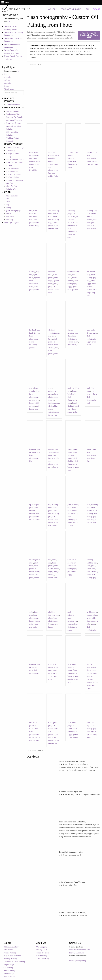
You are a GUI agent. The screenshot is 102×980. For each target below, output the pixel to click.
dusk (75, 234)
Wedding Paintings (10, 959)
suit (38, 406)
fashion (32, 513)
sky (74, 211)
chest (89, 461)
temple (56, 458)
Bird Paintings (9, 974)
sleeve (51, 164)
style (31, 624)
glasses (89, 152)
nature (32, 575)
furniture (52, 152)
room (50, 679)
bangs (89, 293)
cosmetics (8, 83)
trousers (93, 214)
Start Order (89, 35)
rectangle (52, 673)
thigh (89, 281)
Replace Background (14, 174)
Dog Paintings (9, 965)
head (31, 333)
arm (93, 391)
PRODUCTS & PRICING (71, 9)
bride (55, 217)
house (9, 214)
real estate (10, 217)
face (76, 152)
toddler (51, 176)
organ (70, 161)
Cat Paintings (8, 968)
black (31, 278)
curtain (70, 679)
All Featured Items (13, 105)
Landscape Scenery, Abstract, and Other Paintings (14, 126)
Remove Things (12, 171)
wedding (10, 220)
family (9, 208)
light (35, 275)
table (50, 670)
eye (38, 333)
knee (93, 281)
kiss (6, 74)
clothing (90, 211)
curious (7, 80)
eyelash (73, 563)
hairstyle (71, 158)
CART (97, 9)
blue (31, 217)
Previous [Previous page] (34, 65)
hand (54, 336)
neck (88, 403)
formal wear (34, 409)
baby (56, 176)
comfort (51, 155)
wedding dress (92, 219)
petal (69, 470)
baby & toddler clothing (54, 158)
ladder (6, 86)
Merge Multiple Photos (15, 159)
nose (38, 449)
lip (73, 155)
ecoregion (94, 333)
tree (31, 158)
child (8, 202)
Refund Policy (42, 956)
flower (56, 214)
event (96, 164)
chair (69, 336)
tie (55, 737)
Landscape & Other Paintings (14, 962)
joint (36, 612)
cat (7, 199)
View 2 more (9, 89)
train (35, 211)
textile (32, 519)
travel (31, 287)
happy (35, 158)
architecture (34, 284)
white (70, 458)
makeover (33, 345)
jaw (38, 452)
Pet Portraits (8, 950)
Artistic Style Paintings (15, 148)
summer (76, 737)
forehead (71, 152)
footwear (52, 615)
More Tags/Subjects (11, 223)
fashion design (92, 290)
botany (70, 522)
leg (35, 214)
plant (93, 223)
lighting (37, 278)
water (70, 211)
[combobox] (14, 93)
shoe (58, 615)
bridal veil (71, 394)
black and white (12, 196)
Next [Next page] (41, 65)
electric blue (53, 406)
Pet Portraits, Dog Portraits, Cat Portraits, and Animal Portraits (15, 117)
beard (50, 284)
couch (54, 173)
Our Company (42, 947)
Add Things (11, 151)
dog (8, 205)
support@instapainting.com (79, 950)
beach (70, 223)
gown (75, 287)
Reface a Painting (13, 168)
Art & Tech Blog (43, 959)
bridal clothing (54, 219)
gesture (32, 161)
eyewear (90, 164)
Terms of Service (43, 953)
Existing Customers (76, 953)
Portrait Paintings (13, 111)
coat (94, 624)
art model (8, 77)
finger (89, 737)
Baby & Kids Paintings (12, 956)
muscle (89, 394)
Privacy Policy (42, 950)
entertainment (53, 412)
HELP (87, 9)
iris (30, 461)
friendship (33, 170)
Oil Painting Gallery (11, 947)
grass (55, 284)
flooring (51, 400)
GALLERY (53, 9)
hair (95, 211)
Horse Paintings (9, 971)
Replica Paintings (13, 177)
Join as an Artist (9, 977)
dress (57, 228)
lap (49, 173)
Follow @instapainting (78, 961)
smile (31, 152)
